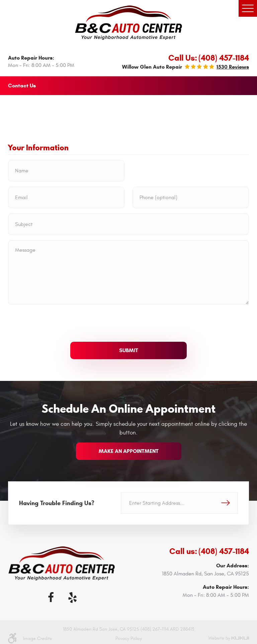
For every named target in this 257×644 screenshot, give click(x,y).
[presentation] (59, 323)
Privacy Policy (129, 638)
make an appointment (129, 451)
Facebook (51, 597)
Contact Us (22, 86)
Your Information (38, 148)
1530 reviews (233, 67)
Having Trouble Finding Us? (57, 503)
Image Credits (37, 638)
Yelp (72, 597)
